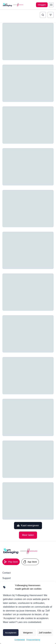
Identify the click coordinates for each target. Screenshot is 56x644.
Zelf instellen (45, 633)
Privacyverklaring (33, 640)
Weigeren (28, 633)
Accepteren (11, 633)
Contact (6, 573)
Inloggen (42, 5)
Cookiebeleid (20, 640)
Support (7, 578)
